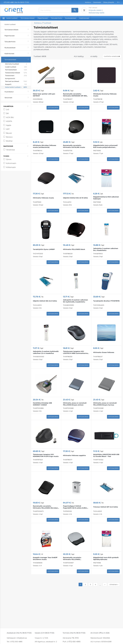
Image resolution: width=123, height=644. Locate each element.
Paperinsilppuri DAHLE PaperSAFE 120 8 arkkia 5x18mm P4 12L (76, 507)
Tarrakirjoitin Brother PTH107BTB (106, 301)
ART (8, 129)
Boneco (9, 137)
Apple (9, 125)
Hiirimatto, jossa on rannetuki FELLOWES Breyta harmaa (105, 404)
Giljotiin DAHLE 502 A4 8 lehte (45, 301)
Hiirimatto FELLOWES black (74, 249)
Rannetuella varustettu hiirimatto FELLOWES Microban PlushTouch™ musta (45, 507)
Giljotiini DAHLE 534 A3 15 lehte (75, 198)
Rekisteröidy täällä (96, 13)
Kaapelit (16, 84)
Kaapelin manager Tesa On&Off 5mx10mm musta (45, 558)
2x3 (8, 109)
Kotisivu (88, 2)
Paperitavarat (43, 18)
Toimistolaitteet (18, 59)
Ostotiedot (97, 2)
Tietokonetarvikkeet (16, 73)
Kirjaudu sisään (95, 10)
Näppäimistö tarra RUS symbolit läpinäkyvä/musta (106, 558)
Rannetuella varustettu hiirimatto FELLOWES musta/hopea (72, 558)
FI (118, 2)
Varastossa (11, 150)
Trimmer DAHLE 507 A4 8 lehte (106, 507)
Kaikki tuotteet (10, 18)
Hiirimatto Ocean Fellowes (104, 352)
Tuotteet (47, 23)
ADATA (9, 121)
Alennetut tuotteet (16, 64)
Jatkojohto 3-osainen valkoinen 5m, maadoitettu (106, 249)
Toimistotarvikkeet (28, 18)
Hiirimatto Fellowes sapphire (74, 455)
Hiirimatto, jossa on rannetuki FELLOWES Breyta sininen (75, 404)
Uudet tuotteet (16, 67)
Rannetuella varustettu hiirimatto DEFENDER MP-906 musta (75, 95)
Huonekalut (18, 91)
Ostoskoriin (53, 108)
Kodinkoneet (84, 18)
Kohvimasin (11, 163)
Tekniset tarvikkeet (16, 81)
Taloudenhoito (56, 18)
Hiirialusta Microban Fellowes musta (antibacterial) (45, 146)
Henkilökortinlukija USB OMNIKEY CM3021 (42, 404)
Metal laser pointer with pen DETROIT (44, 95)
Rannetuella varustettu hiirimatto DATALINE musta (74, 146)
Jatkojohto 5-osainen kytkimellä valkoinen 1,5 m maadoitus (46, 352)
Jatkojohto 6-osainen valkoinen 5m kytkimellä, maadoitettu (75, 301)
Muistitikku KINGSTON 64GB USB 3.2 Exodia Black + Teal (106, 455)
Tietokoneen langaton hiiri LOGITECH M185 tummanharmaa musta (76, 352)
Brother (9, 141)
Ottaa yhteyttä (109, 2)
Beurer (9, 133)
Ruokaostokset (71, 18)
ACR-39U (10, 117)
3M (7, 113)
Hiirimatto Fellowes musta (43, 198)
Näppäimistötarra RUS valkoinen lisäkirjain (106, 198)
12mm (9, 159)
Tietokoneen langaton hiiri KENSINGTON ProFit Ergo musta (46, 455)
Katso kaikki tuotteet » (16, 87)
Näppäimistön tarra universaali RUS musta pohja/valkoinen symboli (105, 146)
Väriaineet (18, 97)
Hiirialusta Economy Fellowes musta (105, 95)
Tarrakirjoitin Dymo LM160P (44, 249)
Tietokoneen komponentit (16, 77)
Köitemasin (11, 167)
